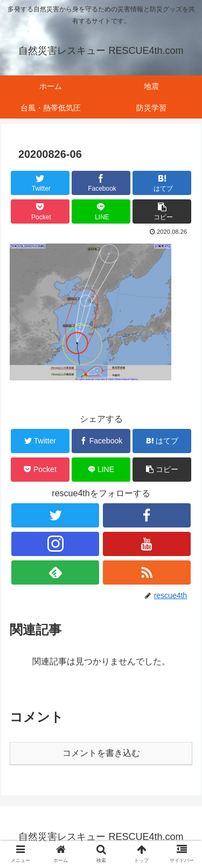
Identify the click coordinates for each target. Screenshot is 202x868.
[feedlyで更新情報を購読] (55, 572)
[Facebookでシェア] (101, 183)
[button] (162, 211)
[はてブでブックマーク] (162, 183)
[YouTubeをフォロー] (147, 544)
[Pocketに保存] (40, 211)
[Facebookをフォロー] (147, 515)
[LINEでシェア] (101, 211)
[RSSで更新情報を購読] (147, 572)
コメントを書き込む (101, 753)
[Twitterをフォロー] (55, 515)
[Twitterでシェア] (40, 183)
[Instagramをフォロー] (55, 544)
